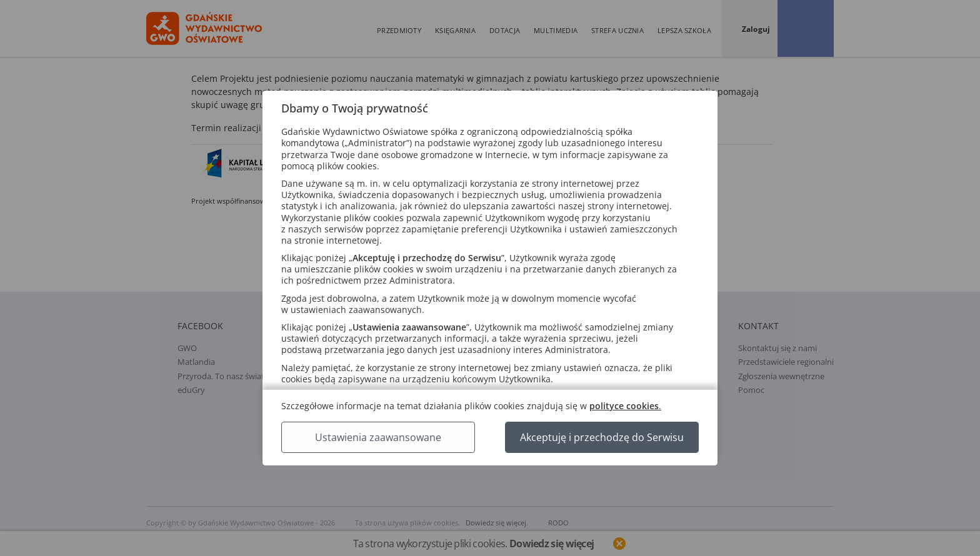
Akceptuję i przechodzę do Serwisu (602, 437)
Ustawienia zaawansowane (378, 437)
